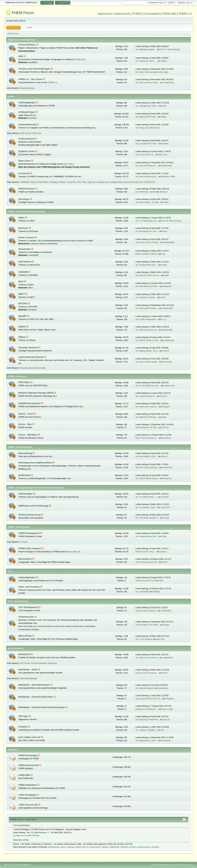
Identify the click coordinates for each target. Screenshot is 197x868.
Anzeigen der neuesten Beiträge (26, 835)
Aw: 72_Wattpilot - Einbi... (146, 507)
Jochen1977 (166, 507)
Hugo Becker (95, 847)
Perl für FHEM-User (33, 133)
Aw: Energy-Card (142, 128)
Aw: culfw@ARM (142, 592)
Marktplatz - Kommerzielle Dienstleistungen (42, 707)
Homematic (25, 249)
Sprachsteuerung (131, 182)
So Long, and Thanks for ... (147, 166)
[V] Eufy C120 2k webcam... (147, 673)
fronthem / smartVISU (67, 182)
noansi (164, 265)
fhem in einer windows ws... (147, 438)
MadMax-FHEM (169, 177)
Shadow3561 (169, 242)
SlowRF (23, 316)
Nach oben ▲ (188, 865)
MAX (21, 282)
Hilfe (153, 865)
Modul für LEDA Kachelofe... (147, 468)
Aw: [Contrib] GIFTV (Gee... (147, 144)
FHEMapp (53, 182)
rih (87, 847)
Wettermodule (40, 368)
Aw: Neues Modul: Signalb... (147, 362)
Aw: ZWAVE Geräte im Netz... (148, 340)
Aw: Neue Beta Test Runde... (147, 286)
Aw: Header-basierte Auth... (147, 536)
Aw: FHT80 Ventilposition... (147, 319)
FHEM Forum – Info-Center (24, 820)
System (163, 552)
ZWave (22, 337)
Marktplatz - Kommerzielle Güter (36, 697)
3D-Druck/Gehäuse (39, 663)
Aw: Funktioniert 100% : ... (146, 61)
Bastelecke (25, 654)
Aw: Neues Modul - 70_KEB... (148, 202)
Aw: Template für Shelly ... (146, 297)
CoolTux (163, 396)
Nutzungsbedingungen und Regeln (169, 865)
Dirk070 (166, 351)
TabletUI (34, 182)
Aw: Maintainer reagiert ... (146, 49)
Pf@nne (43, 244)
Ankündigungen (27, 102)
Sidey (164, 536)
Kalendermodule (27, 368)
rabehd (164, 61)
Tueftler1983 (168, 308)
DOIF (22, 133)
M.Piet (165, 562)
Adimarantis (52, 244)
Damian (157, 128)
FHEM (137, 14)
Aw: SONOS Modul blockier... (147, 478)
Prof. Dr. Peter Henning (170, 49)
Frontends (24, 173)
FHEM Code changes (30, 548)
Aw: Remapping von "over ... (147, 231)
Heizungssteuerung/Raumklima (36, 463)
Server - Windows (28, 435)
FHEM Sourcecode (29, 765)
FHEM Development (29, 533)
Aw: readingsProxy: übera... (147, 106)
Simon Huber (167, 709)
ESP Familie (25, 663)
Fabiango (70, 847)
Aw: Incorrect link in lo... (145, 155)
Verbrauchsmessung (30, 515)
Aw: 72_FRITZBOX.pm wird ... (148, 386)
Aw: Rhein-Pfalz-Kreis (144, 72)
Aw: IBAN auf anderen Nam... (148, 83)
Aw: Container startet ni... (146, 396)
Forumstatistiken (20, 825)
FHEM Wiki (169, 14)
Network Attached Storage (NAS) (36, 393)
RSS (141, 182)
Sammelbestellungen (28, 678)
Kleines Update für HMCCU (147, 254)
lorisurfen (165, 497)
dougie (166, 625)
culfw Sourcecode (28, 805)
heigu (164, 417)
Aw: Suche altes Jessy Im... (147, 407)
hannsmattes (167, 330)
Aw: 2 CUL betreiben (144, 639)
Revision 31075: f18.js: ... (146, 552)
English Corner (27, 151)
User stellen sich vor (30, 737)
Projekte (23, 727)
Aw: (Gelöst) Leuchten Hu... (147, 330)
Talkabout (164, 192)
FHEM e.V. (186, 14)
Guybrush (167, 478)
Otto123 (166, 427)
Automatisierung (28, 125)
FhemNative (43, 182)
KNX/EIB (23, 272)
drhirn (164, 106)
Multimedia (25, 475)
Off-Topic (24, 716)
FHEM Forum (23, 13)
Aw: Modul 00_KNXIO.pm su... (148, 275)
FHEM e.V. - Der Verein (31, 79)
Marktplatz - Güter (28, 670)
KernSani (33, 118)
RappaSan (168, 286)
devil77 (165, 673)
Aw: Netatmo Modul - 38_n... (147, 351)
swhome (34, 244)
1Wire (22, 218)
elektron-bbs (169, 386)
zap (164, 254)
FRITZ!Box (24, 382)
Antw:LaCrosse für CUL (145, 581)
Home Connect (27, 237)
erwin (167, 275)
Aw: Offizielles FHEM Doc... (147, 417)
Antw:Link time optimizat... (146, 611)
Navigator (166, 407)
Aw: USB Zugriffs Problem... (147, 308)
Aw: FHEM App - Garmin (146, 192)
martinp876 (34, 255)
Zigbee (22, 327)
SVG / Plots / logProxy (86, 182)
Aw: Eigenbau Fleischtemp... (147, 658)
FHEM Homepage (28, 755)
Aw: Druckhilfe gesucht (145, 688)
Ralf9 (161, 581)
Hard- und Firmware (29, 587)
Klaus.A (164, 456)
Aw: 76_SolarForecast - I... (146, 497)
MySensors (52, 663)
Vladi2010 (170, 699)
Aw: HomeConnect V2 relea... (148, 242)
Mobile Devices (27, 189)
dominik (133, 847)
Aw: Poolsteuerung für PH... (147, 562)
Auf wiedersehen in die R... (146, 741)
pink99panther (54, 847)
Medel (164, 117)
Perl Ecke (24, 542)
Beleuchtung (26, 453)
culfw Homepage (28, 795)
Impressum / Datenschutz (114, 14)
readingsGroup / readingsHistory (109, 182)
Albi (162, 730)
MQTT (22, 294)
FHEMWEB (25, 182)
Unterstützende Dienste (31, 357)
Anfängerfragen (27, 112)
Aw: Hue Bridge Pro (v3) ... (146, 456)
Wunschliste (25, 559)
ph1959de (33, 62)
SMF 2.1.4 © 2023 (11, 865)
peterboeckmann (144, 847)
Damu (63, 847)
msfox (166, 202)
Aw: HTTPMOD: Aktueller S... (147, 518)
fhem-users (25, 161)
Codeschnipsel (27, 139)
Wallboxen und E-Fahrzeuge (34, 506)
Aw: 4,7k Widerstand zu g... (147, 221)
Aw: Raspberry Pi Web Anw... (147, 720)
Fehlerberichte (27, 617)
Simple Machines (25, 865)
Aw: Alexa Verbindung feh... (147, 177)
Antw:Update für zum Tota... (147, 427)
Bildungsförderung (27, 88)
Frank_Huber (163, 72)
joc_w (164, 319)
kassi (165, 231)
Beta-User (163, 155)
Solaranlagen (26, 494)
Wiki (21, 56)
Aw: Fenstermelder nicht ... (146, 265)
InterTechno (25, 262)
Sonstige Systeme (28, 347)
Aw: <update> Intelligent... (146, 730)
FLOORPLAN (149, 182)
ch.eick (166, 518)
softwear (105, 847)
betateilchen (163, 688)
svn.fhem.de (75, 552)
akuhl (84, 829)
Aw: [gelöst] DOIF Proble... (146, 117)
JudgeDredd (168, 658)
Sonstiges (24, 199)
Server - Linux (26, 414)
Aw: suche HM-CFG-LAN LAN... (149, 699)
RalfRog (156, 592)
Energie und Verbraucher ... (147, 709)
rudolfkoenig (169, 83)
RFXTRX (23, 304)
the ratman (166, 438)
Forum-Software (27, 45)
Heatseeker (166, 741)
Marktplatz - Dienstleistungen (34, 685)
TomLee (167, 720)
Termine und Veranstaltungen (35, 69)
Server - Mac (25, 424)
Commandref (151, 14)
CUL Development (28, 607)
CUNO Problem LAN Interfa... (148, 625)
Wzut (31, 288)
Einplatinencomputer (30, 403)
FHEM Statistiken (28, 785)
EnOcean (24, 228)
